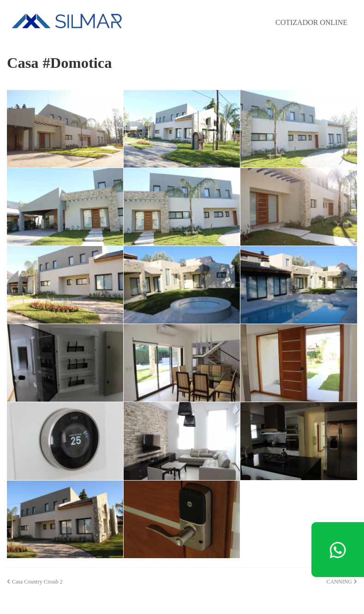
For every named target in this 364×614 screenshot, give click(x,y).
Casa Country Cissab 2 (35, 581)
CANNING (342, 581)
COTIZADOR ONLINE (311, 22)
